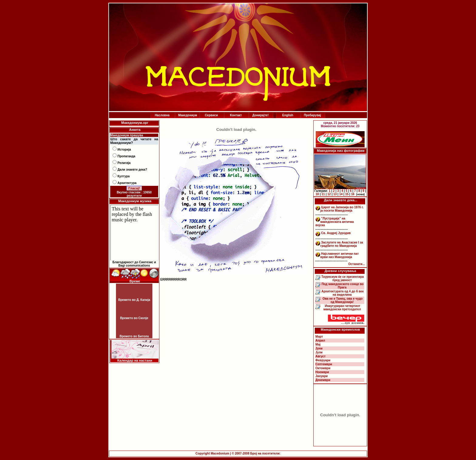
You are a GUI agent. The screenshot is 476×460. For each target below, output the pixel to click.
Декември (323, 380)
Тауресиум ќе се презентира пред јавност (342, 278)
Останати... (357, 264)
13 (335, 194)
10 (317, 194)
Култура (124, 176)
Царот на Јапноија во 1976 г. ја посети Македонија (342, 209)
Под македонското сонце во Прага (342, 286)
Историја (124, 150)
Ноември (322, 372)
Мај (318, 344)
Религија (124, 163)
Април (320, 341)
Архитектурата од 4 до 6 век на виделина (342, 293)
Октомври (323, 368)
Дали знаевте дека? (132, 170)
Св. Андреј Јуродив (336, 233)
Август (320, 356)
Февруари (323, 360)
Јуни (319, 348)
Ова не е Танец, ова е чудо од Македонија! (342, 300)
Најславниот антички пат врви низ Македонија (340, 255)
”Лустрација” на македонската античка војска (335, 222)
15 (347, 194)
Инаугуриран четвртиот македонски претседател (342, 308)
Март (319, 337)
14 (341, 194)
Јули (319, 352)
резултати (134, 196)
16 (353, 194)
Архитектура (127, 183)
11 (323, 194)
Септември (324, 364)
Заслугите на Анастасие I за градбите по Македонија (342, 244)
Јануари (321, 376)
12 (329, 194)
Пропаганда (126, 156)
